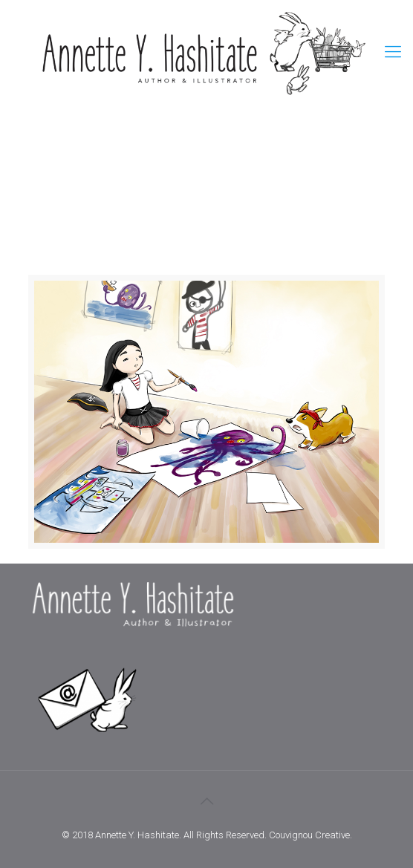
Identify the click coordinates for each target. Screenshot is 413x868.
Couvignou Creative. (310, 835)
